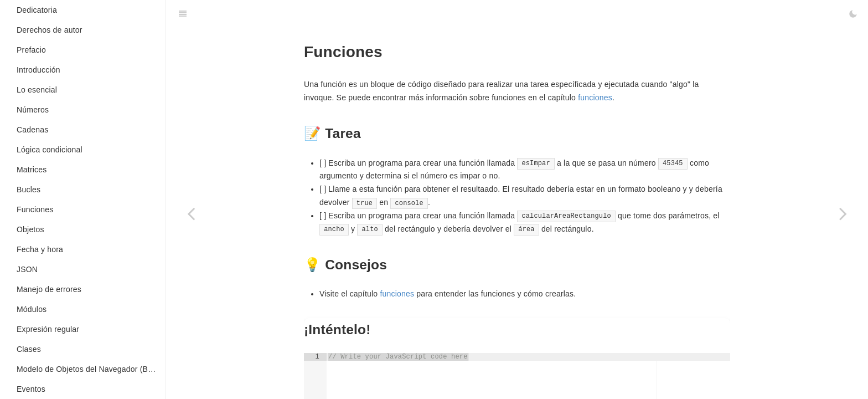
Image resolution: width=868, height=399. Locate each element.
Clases (29, 349)
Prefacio (31, 50)
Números (33, 110)
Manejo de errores (49, 289)
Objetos (30, 229)
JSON (27, 269)
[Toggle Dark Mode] (853, 14)
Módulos (32, 309)
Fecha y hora (40, 249)
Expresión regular (48, 329)
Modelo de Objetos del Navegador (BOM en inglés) (91, 369)
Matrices (32, 170)
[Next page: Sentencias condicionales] (843, 213)
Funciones (35, 209)
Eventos (31, 389)
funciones (595, 98)
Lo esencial (37, 90)
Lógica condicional (50, 150)
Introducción (38, 70)
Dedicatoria (37, 10)
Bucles (29, 190)
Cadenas (32, 130)
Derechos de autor (50, 30)
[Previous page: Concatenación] (191, 213)
